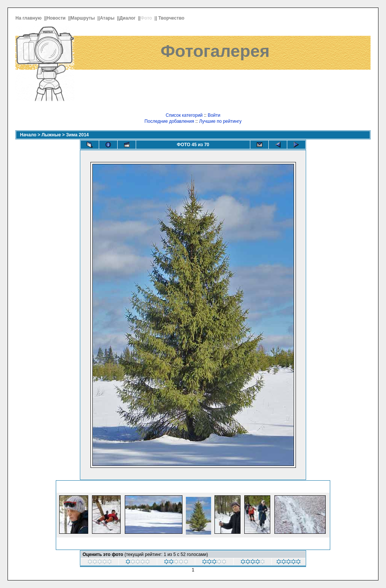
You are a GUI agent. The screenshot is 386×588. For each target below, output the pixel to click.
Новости (57, 18)
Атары (108, 18)
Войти (214, 115)
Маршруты (83, 18)
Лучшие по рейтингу (220, 121)
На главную (29, 18)
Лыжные (51, 135)
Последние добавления (169, 121)
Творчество (172, 18)
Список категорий (184, 115)
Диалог (128, 18)
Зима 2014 (77, 135)
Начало (28, 135)
